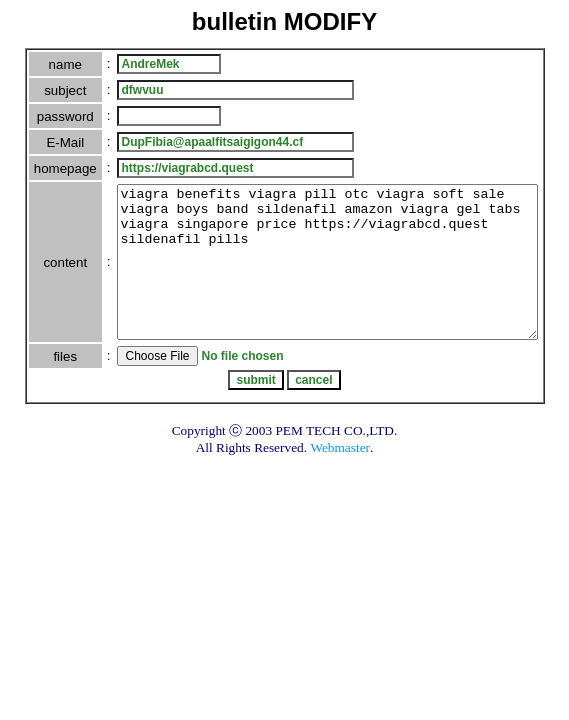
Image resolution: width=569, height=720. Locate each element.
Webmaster (340, 477)
